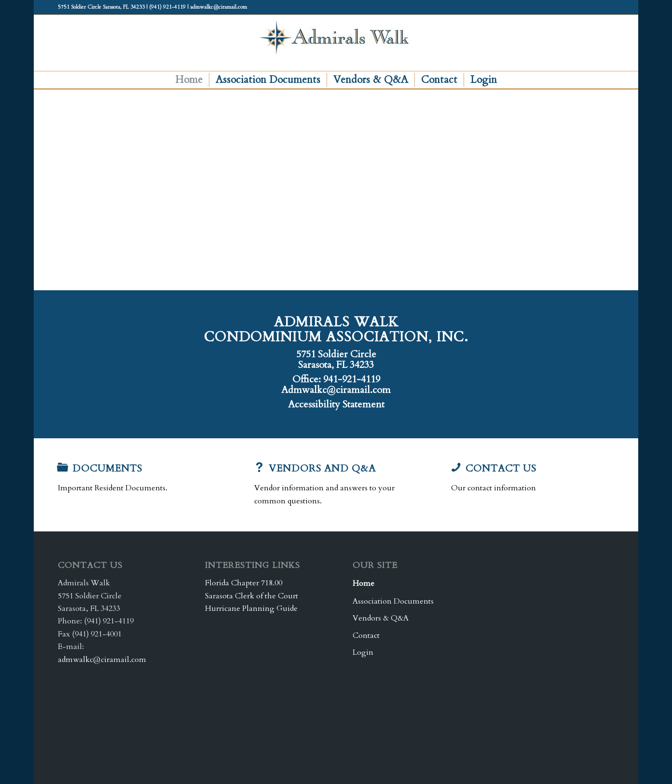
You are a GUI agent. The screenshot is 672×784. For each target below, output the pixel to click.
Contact (366, 635)
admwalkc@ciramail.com (102, 660)
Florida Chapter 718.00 (244, 583)
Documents (107, 468)
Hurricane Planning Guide (251, 608)
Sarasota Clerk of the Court (252, 596)
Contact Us (501, 468)
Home (363, 583)
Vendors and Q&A (322, 468)
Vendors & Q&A (381, 618)
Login (363, 652)
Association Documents (393, 601)
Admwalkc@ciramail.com (336, 390)
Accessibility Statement (336, 404)
